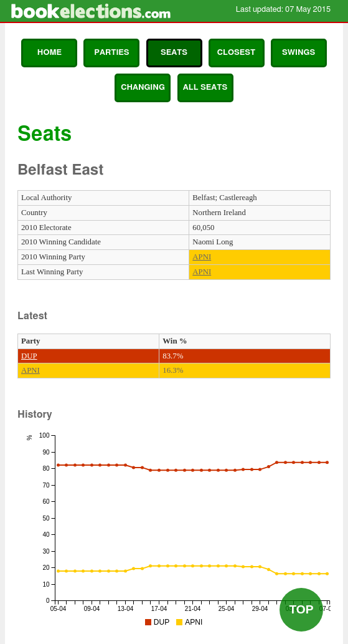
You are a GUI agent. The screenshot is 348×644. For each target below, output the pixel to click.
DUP (29, 356)
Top (301, 609)
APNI (202, 257)
